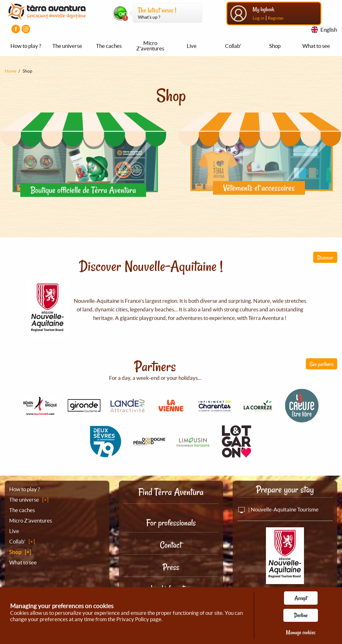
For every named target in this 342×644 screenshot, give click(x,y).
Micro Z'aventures (150, 46)
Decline (301, 615)
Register (276, 18)
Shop (275, 46)
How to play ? (26, 46)
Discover (325, 257)
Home (11, 71)
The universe (67, 46)
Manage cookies (301, 632)
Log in (258, 18)
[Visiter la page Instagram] (26, 29)
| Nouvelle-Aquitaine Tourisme (278, 509)
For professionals (171, 523)
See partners (322, 364)
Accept (301, 598)
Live (192, 46)
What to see (316, 46)
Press (171, 567)
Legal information (171, 588)
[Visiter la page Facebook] (16, 29)
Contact (171, 545)
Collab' (233, 46)
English (329, 30)
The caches (109, 46)
